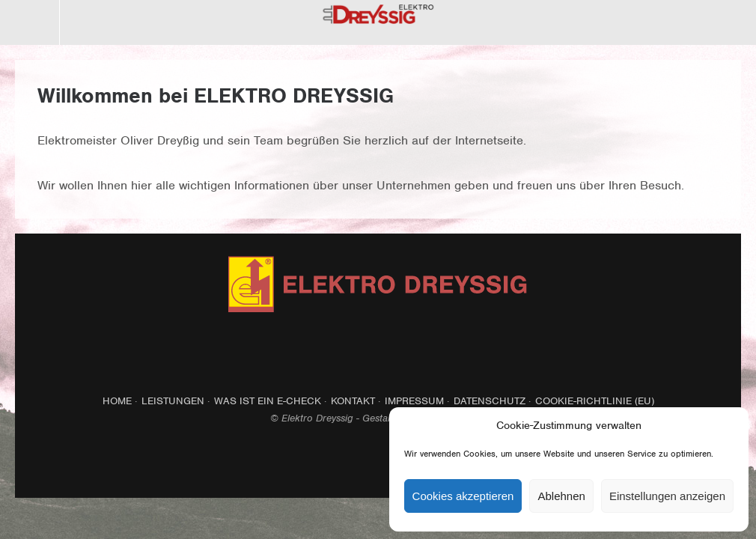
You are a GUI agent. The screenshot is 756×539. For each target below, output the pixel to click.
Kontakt (353, 401)
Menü (30, 22)
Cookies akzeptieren (463, 496)
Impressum (414, 401)
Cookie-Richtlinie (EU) (595, 401)
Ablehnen (561, 496)
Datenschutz (490, 401)
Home (117, 401)
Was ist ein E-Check (268, 401)
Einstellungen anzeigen (667, 496)
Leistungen (173, 401)
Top (378, 461)
